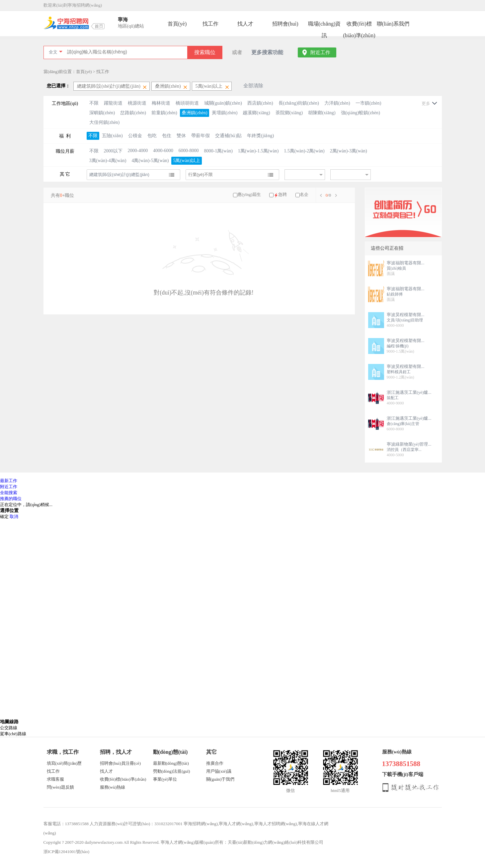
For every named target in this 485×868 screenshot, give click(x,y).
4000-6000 (163, 151)
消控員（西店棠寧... (404, 450)
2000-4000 (138, 151)
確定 (4, 517)
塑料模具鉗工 (399, 372)
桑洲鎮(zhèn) (195, 113)
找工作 (210, 24)
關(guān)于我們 (220, 779)
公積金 (135, 136)
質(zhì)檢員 (397, 268)
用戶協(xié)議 (219, 771)
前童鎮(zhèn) (164, 113)
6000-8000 (189, 151)
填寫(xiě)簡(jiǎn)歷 (64, 763)
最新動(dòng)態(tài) (171, 763)
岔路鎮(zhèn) (133, 113)
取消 (14, 517)
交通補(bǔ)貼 (228, 136)
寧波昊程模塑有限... (406, 315)
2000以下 (113, 151)
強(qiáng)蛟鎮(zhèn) (361, 113)
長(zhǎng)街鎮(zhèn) (299, 103)
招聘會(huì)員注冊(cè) (120, 763)
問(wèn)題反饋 (60, 787)
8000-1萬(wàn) (218, 151)
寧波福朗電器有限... (406, 263)
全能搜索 (9, 493)
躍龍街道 (113, 103)
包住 (167, 136)
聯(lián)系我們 (393, 24)
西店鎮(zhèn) (260, 103)
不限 (94, 103)
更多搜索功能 (267, 52)
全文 (53, 52)
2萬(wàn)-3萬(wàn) (349, 151)
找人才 (245, 24)
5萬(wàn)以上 (187, 161)
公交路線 (9, 728)
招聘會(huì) (285, 24)
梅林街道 (161, 103)
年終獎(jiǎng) (260, 136)
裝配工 (393, 398)
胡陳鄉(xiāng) (322, 113)
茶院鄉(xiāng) (289, 113)
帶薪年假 (201, 136)
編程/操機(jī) (398, 346)
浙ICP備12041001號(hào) (67, 852)
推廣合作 (215, 763)
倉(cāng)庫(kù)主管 (403, 424)
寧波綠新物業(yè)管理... (409, 444)
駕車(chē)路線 (13, 734)
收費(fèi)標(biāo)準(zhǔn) (359, 25)
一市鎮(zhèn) (368, 103)
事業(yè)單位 (165, 779)
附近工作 (320, 52)
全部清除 (253, 86)
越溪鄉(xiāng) (256, 113)
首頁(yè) (177, 24)
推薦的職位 (11, 499)
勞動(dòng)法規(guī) (172, 771)
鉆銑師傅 (395, 294)
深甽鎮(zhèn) (102, 113)
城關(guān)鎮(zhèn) (223, 103)
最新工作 (9, 481)
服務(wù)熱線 (113, 787)
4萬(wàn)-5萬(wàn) (150, 161)
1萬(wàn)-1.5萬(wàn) (258, 151)
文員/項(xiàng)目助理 (405, 320)
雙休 (181, 136)
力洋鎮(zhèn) (337, 103)
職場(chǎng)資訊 (324, 25)
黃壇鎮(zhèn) (225, 113)
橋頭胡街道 (187, 103)
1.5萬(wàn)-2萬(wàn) (304, 151)
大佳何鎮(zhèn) (105, 122)
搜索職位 (205, 52)
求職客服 (55, 779)
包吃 (152, 136)
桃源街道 (137, 103)
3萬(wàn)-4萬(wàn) (108, 161)
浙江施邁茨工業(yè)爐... (409, 392)
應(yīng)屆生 (249, 194)
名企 (304, 194)
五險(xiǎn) (112, 136)
